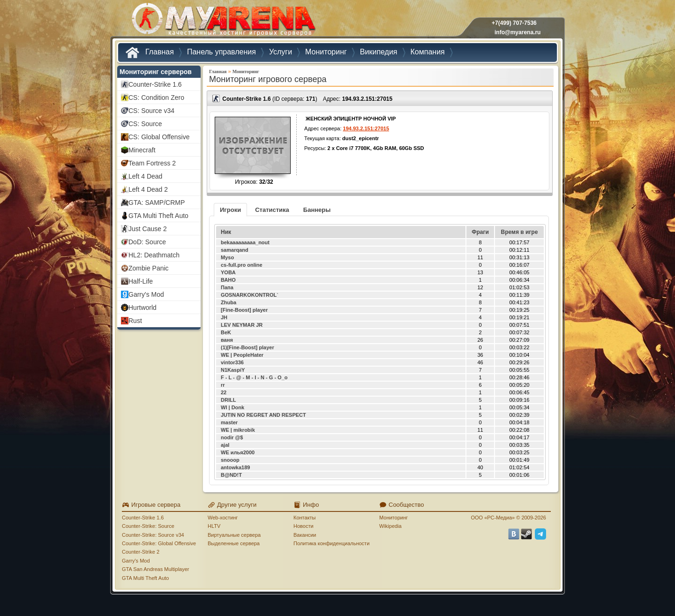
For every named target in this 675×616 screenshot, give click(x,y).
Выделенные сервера (234, 543)
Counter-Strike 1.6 (143, 518)
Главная (218, 71)
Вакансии (305, 535)
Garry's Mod (136, 561)
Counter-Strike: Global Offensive (159, 543)
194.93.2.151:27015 (367, 99)
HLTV (214, 526)
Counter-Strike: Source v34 (153, 535)
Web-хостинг (223, 518)
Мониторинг (246, 71)
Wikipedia (390, 526)
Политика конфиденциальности (331, 543)
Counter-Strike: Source (148, 526)
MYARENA (223, 21)
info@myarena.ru (517, 32)
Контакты (305, 518)
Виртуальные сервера (234, 535)
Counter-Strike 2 (141, 552)
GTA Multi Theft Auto (145, 578)
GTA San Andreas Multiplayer (155, 569)
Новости (304, 526)
